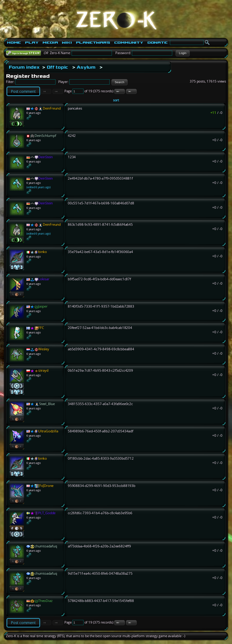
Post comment (23, 91)
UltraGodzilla (48, 431)
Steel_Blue (47, 404)
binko (43, 252)
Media (50, 43)
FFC (41, 328)
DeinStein (45, 157)
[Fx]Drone (46, 486)
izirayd (43, 370)
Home (14, 43)
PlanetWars (93, 43)
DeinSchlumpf (45, 136)
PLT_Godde (47, 513)
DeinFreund (52, 108)
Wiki (67, 43)
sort (116, 100)
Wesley (44, 349)
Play (32, 43)
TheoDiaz (45, 601)
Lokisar (44, 279)
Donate (158, 43)
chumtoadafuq (46, 546)
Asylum (86, 67)
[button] (183, 53)
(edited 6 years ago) (39, 187)
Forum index (24, 67)
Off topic (57, 67)
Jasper (43, 306)
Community (129, 43)
